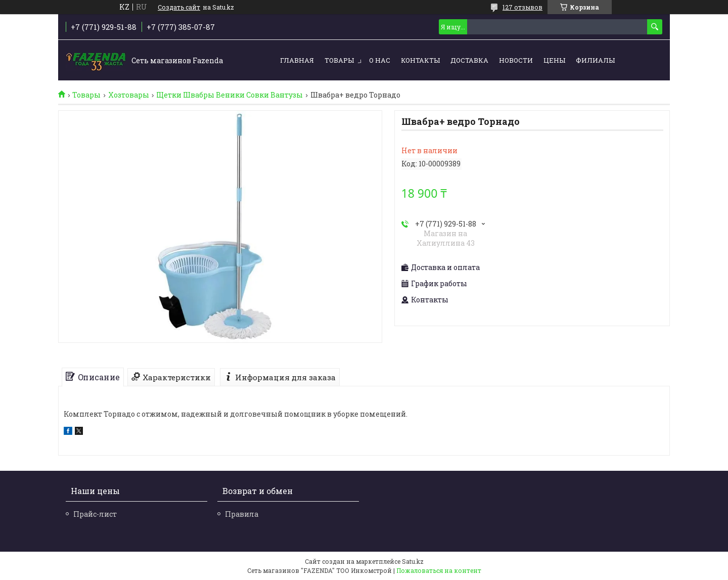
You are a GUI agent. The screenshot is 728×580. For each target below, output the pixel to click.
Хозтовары (129, 95)
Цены (554, 60)
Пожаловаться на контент (439, 570)
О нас (380, 60)
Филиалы (595, 60)
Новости (516, 60)
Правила (242, 514)
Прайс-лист (95, 514)
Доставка (469, 60)
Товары (339, 60)
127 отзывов (522, 7)
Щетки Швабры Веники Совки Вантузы (230, 95)
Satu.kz (413, 561)
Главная (297, 60)
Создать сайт (179, 7)
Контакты (420, 60)
